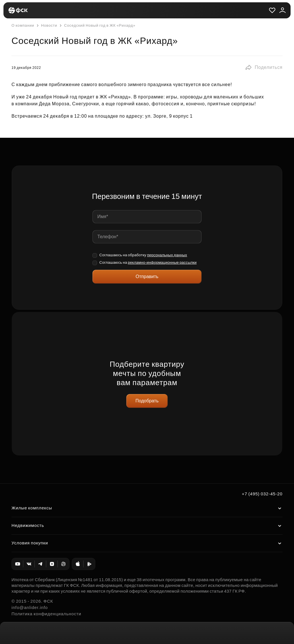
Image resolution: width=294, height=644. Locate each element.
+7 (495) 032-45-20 (262, 494)
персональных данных (167, 255)
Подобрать (147, 401)
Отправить (147, 277)
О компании (23, 25)
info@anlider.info (30, 607)
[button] (264, 67)
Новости (46, 26)
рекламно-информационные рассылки (162, 262)
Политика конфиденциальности (46, 614)
